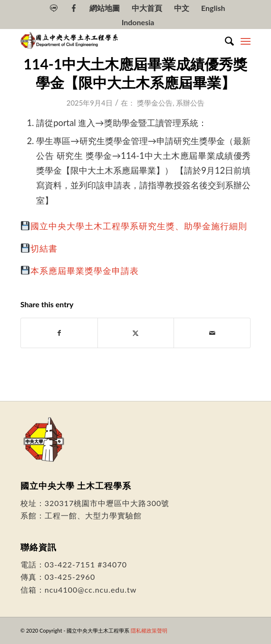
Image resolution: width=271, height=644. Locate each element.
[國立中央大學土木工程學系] (113, 41)
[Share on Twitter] (136, 333)
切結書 (44, 248)
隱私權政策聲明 (149, 630)
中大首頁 (147, 8)
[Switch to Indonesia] (138, 22)
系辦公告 (190, 103)
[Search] (225, 41)
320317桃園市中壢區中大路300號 (107, 503)
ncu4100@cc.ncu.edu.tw (91, 590)
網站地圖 (105, 8)
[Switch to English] (213, 8)
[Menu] (246, 41)
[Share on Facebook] (59, 333)
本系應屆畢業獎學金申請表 (85, 271)
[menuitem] (54, 8)
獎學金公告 (155, 103)
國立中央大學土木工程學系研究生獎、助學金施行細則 (139, 226)
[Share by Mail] (212, 333)
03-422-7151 (70, 564)
